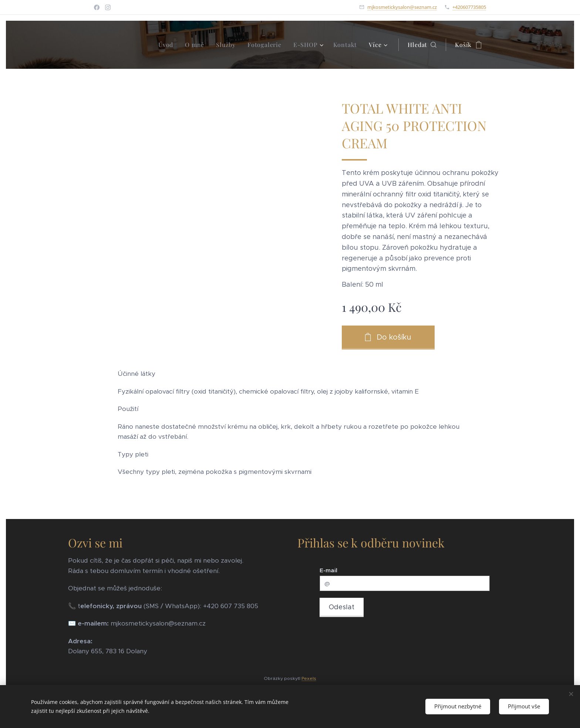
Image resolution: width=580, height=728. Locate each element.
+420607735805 (469, 7)
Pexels (309, 678)
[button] (422, 45)
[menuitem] (168, 45)
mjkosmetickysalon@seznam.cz (402, 7)
